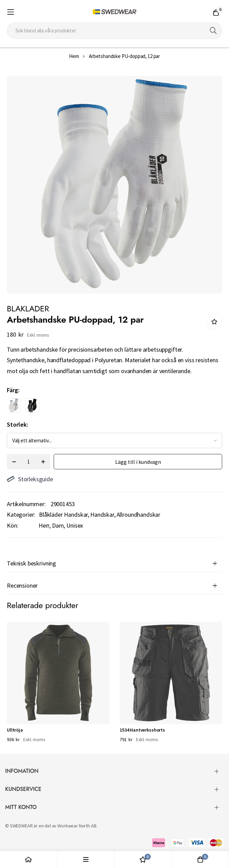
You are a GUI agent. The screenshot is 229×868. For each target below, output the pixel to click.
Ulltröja (15, 730)
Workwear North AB (77, 826)
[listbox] (109, 407)
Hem (74, 56)
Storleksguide (30, 479)
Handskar (102, 514)
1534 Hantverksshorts (142, 730)
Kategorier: (21, 514)
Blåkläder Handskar (63, 514)
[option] (14, 406)
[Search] (213, 31)
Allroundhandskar (138, 514)
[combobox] (114, 31)
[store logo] (115, 12)
